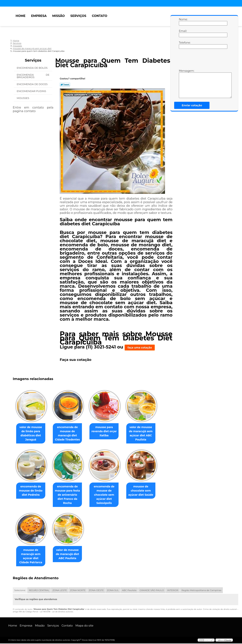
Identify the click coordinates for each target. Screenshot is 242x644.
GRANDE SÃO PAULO (152, 591)
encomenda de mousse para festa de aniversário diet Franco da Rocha (70, 493)
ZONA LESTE (60, 591)
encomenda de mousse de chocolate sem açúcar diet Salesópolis (108, 495)
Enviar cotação (192, 105)
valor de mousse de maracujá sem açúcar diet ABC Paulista (146, 434)
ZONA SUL (113, 591)
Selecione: (20, 591)
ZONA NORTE (78, 591)
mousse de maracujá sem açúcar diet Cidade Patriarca (32, 557)
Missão (59, 16)
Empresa (39, 16)
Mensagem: (183, 84)
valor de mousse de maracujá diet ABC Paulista (70, 555)
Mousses (23, 98)
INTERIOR (173, 591)
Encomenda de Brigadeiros (33, 76)
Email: (183, 33)
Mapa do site (84, 626)
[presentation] (203, 60)
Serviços (78, 16)
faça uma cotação (140, 348)
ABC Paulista (129, 591)
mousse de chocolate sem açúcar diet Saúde (146, 491)
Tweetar (65, 84)
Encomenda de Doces (33, 84)
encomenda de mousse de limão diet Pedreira (31, 491)
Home (20, 16)
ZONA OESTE (96, 591)
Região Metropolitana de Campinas (201, 591)
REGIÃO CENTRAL (39, 591)
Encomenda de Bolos (32, 68)
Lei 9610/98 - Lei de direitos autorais (56, 612)
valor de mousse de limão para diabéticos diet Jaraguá (31, 434)
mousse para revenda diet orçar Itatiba (108, 431)
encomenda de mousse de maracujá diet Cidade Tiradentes (70, 434)
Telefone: (183, 45)
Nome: (183, 22)
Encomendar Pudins (32, 91)
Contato (100, 16)
